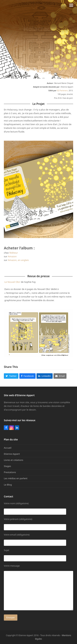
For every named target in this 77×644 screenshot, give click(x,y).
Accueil (8, 448)
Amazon (12, 256)
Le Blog (8, 485)
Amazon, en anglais (18, 260)
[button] (71, 5)
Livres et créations (14, 460)
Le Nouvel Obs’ (12, 282)
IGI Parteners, (63, 91)
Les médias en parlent (16, 478)
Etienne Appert (12, 454)
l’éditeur (14, 253)
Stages (7, 466)
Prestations (10, 472)
